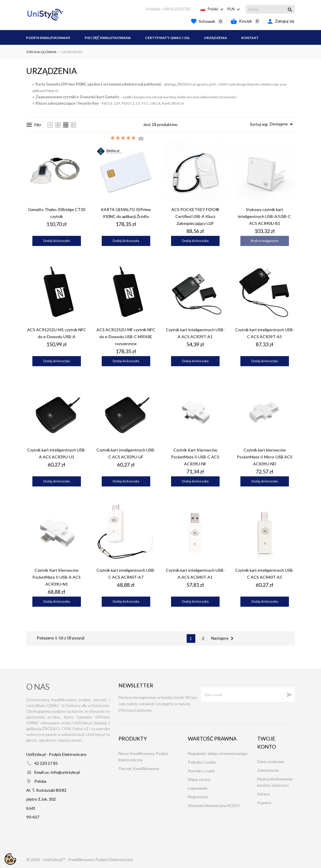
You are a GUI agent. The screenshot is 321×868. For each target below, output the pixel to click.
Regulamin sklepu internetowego (218, 753)
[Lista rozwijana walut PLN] (234, 9)
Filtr (34, 125)
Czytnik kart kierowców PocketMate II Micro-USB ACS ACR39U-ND (265, 457)
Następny (223, 638)
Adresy (264, 794)
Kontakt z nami (201, 771)
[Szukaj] (270, 9)
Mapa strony (199, 779)
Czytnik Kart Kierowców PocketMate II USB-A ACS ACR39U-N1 (56, 577)
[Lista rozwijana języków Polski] (216, 9)
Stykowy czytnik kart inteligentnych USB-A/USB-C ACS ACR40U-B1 (265, 216)
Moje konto (198, 797)
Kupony (264, 803)
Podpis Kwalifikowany (48, 38)
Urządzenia (216, 38)
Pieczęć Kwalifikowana (108, 38)
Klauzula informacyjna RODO (214, 805)
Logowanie (198, 788)
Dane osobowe (271, 761)
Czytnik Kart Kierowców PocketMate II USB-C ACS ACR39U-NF (195, 457)
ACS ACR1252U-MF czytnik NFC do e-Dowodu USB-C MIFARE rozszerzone (126, 337)
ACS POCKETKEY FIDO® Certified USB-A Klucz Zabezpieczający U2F (195, 216)
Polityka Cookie (202, 762)
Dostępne (282, 124)
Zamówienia (268, 770)
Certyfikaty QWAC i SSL (167, 38)
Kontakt (250, 38)
